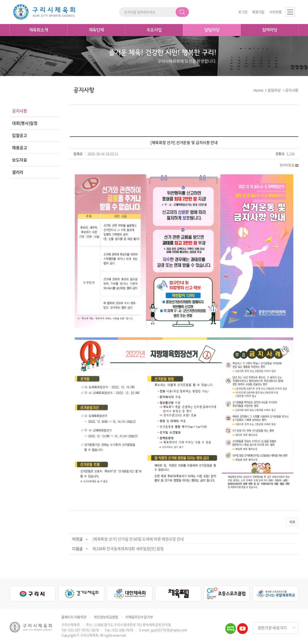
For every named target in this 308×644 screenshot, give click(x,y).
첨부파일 (289, 165)
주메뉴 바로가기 (0, 0)
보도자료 (20, 160)
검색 (182, 12)
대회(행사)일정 (25, 123)
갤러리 (18, 172)
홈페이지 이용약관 (74, 617)
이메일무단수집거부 (139, 617)
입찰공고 (20, 135)
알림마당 (212, 30)
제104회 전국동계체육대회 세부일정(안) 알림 (128, 549)
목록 (292, 522)
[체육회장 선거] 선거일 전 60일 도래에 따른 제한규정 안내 (138, 539)
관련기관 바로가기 (272, 628)
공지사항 (20, 111)
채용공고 (20, 148)
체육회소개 (39, 30)
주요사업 (154, 30)
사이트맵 (275, 12)
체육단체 (96, 30)
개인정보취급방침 (106, 617)
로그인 (243, 12)
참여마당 (270, 30)
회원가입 (258, 12)
